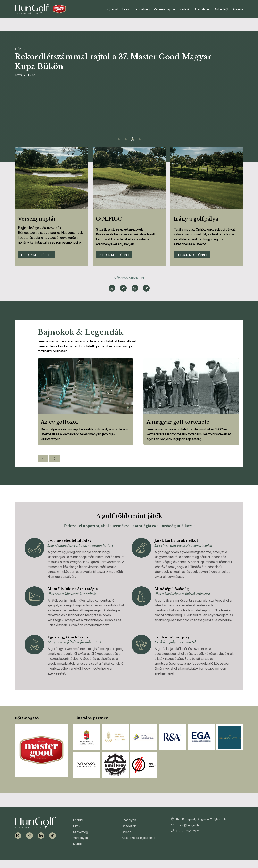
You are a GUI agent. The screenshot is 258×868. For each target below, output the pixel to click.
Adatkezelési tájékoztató (139, 838)
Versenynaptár (164, 9)
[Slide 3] (133, 139)
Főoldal (112, 9)
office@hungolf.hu (188, 825)
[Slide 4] (140, 139)
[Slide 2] (126, 139)
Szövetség (142, 9)
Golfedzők (221, 9)
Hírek (126, 9)
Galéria (238, 9)
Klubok (184, 9)
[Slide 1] (119, 139)
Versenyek (81, 838)
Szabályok (202, 9)
